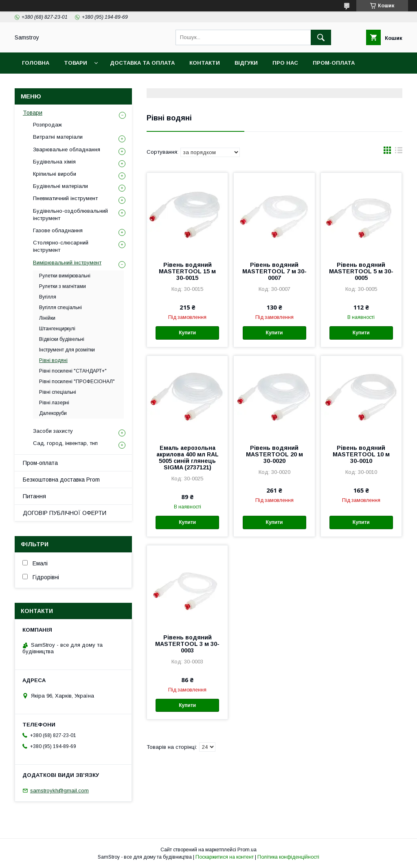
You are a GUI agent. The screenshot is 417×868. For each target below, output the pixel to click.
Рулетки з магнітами (63, 286)
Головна (36, 63)
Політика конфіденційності (288, 857)
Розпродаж (47, 125)
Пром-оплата (40, 463)
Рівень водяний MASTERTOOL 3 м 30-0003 (187, 644)
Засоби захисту (53, 431)
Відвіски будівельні (62, 339)
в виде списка (399, 152)
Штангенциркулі (57, 329)
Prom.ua (247, 850)
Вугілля (48, 297)
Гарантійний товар (162, 84)
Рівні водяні (53, 360)
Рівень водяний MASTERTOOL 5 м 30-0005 (361, 271)
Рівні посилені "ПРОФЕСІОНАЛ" (77, 382)
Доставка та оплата (142, 63)
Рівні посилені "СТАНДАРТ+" (73, 371)
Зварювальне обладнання (67, 149)
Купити (187, 333)
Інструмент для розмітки (67, 350)
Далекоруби (53, 413)
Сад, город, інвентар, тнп (65, 443)
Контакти (205, 63)
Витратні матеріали (58, 137)
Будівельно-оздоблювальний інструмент (70, 215)
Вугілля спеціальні (60, 308)
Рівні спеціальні (58, 392)
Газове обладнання (58, 230)
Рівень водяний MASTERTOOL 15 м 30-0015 (187, 271)
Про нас (285, 63)
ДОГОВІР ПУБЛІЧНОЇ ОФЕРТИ (65, 513)
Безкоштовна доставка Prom (70, 84)
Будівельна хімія (54, 162)
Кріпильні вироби (55, 174)
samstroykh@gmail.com (59, 791)
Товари (76, 63)
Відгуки (246, 63)
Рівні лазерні (54, 403)
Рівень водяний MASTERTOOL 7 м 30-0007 (274, 271)
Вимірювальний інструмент (67, 263)
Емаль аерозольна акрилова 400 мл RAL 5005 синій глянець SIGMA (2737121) (188, 458)
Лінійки (47, 318)
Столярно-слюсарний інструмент (61, 246)
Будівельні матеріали (60, 186)
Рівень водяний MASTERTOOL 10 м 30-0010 (361, 454)
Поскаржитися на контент (225, 857)
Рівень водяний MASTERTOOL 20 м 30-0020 (274, 454)
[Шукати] (321, 37)
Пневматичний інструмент (65, 198)
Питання (34, 496)
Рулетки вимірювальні (65, 276)
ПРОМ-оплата (334, 63)
